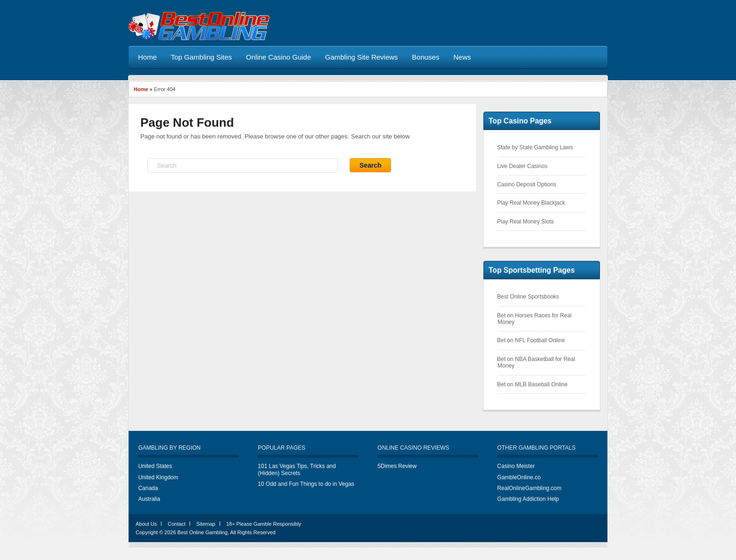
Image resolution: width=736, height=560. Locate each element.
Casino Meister (516, 466)
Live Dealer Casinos (522, 166)
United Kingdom (158, 477)
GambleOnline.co (519, 477)
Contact (176, 524)
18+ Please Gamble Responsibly (264, 524)
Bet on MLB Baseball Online (532, 384)
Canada (148, 488)
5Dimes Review (397, 466)
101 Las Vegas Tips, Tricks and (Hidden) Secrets (297, 469)
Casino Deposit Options (527, 184)
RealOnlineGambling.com (529, 488)
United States (155, 466)
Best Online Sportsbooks (528, 297)
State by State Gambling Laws (535, 147)
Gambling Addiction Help (528, 499)
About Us (146, 524)
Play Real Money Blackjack (531, 203)
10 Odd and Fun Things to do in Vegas (306, 484)
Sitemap (206, 524)
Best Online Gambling (203, 532)
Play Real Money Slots (525, 222)
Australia (149, 499)
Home (141, 89)
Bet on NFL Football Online (531, 340)
